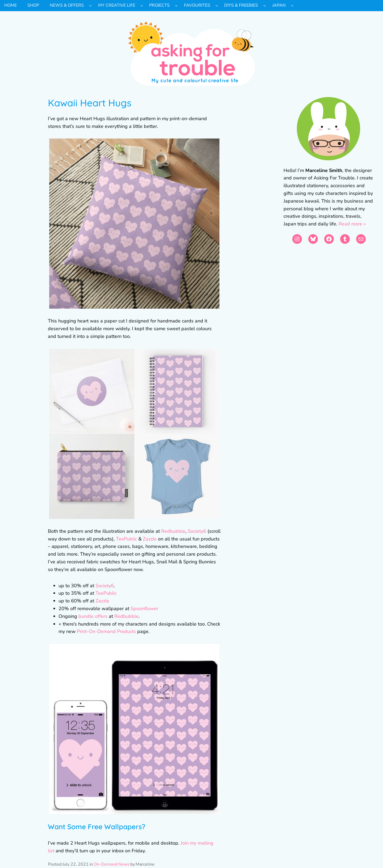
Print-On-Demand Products (106, 631)
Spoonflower (144, 609)
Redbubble (173, 531)
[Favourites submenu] (217, 6)
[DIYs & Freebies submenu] (265, 6)
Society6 (197, 531)
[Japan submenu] (292, 6)
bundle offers (93, 616)
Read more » (352, 224)
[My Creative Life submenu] (142, 6)
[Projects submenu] (176, 6)
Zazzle (149, 539)
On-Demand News (112, 864)
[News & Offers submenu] (90, 6)
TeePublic (126, 539)
